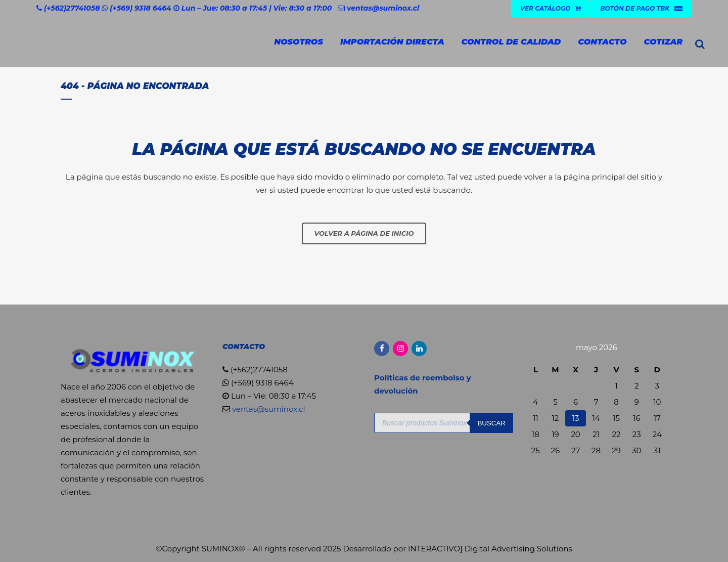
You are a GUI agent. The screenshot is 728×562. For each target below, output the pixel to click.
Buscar (491, 423)
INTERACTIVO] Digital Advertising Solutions (490, 549)
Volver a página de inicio (364, 233)
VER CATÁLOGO (551, 8)
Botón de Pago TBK (641, 8)
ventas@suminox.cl (383, 8)
